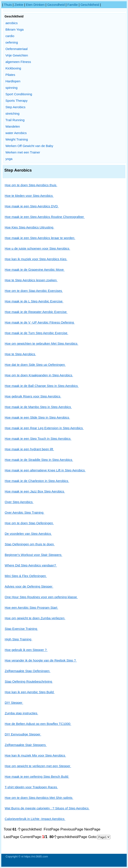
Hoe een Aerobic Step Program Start (32, 608)
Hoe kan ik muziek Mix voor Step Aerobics (35, 755)
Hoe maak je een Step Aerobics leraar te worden (40, 238)
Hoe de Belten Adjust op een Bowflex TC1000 (38, 724)
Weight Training (17, 139)
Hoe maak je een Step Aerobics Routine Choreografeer (45, 217)
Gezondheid (56, 5)
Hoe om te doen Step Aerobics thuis (31, 185)
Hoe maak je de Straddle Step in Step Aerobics (39, 460)
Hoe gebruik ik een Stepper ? (26, 650)
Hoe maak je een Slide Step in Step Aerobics (37, 417)
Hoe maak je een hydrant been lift (29, 449)
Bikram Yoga (14, 29)
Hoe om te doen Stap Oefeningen (29, 523)
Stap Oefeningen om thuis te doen (30, 544)
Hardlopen (13, 81)
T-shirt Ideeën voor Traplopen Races (31, 787)
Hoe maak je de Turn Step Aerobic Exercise (36, 333)
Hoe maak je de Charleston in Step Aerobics (37, 481)
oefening (12, 42)
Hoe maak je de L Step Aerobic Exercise (34, 301)
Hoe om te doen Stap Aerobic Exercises (34, 291)
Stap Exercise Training (21, 629)
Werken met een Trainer (23, 152)
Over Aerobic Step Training (24, 512)
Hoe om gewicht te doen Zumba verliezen (35, 618)
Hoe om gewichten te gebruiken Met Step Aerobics (42, 343)
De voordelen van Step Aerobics (28, 534)
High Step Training (19, 639)
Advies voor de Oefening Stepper (29, 586)
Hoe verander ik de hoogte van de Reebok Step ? (41, 660)
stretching (12, 113)
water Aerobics (16, 133)
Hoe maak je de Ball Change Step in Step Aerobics (42, 386)
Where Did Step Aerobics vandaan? (31, 565)
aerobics (12, 23)
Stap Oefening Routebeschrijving (29, 681)
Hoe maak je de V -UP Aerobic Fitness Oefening (40, 322)
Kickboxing (13, 68)
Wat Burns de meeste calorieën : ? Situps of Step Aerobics (47, 808)
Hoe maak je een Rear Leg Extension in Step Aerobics (44, 428)
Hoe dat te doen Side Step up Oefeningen (35, 365)
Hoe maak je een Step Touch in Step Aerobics (38, 439)
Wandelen (13, 126)
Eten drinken (35, 5)
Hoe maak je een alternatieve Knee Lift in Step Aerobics (45, 470)
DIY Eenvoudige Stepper (23, 734)
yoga (9, 159)
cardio (10, 36)
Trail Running (15, 120)
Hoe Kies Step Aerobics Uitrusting (29, 227)
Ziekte (19, 5)
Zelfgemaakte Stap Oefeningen (28, 671)
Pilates (10, 75)
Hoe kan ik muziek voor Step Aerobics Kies (36, 259)
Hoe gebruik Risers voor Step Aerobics (33, 396)
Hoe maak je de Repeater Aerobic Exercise (36, 312)
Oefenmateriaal (17, 49)
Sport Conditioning (19, 94)
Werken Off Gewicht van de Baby (29, 146)
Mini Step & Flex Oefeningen (26, 576)
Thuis (8, 5)
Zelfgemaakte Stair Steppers (26, 745)
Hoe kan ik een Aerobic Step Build (30, 692)
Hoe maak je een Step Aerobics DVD (32, 206)
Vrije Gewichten (17, 55)
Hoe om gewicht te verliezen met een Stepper (38, 766)
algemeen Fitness (18, 62)
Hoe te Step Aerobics (20, 354)
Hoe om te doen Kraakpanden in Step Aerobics (39, 375)
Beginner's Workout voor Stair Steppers (34, 555)
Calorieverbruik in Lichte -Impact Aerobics (35, 819)
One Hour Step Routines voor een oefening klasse (41, 597)
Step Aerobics (15, 107)
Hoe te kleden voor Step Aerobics (29, 196)
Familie (73, 5)
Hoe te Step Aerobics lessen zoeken (31, 280)
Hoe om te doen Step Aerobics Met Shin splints (39, 798)
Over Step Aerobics (19, 502)
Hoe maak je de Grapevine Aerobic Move (35, 270)
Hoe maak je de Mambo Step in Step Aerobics (38, 407)
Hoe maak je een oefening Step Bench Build (37, 777)
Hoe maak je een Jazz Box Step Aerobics (35, 491)
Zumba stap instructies (21, 713)
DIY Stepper (14, 703)
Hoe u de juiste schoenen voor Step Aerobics (38, 248)
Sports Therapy (16, 101)
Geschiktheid (90, 5)
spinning (11, 88)
